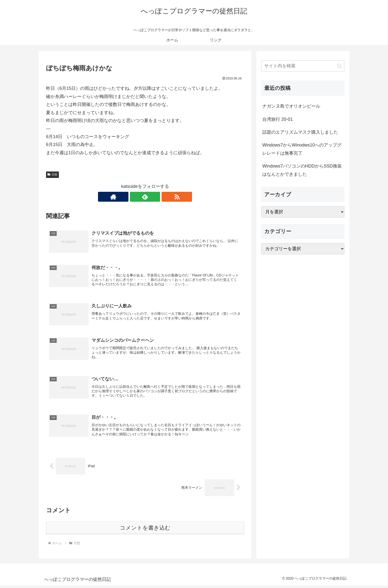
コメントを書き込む (145, 530)
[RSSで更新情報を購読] (156, 197)
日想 (52, 174)
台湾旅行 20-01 (278, 119)
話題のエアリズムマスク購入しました (300, 132)
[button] (339, 66)
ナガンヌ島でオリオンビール (291, 106)
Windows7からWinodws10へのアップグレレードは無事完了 (302, 149)
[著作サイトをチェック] (134, 197)
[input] (303, 66)
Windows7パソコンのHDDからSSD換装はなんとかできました (302, 170)
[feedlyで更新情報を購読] (145, 197)
